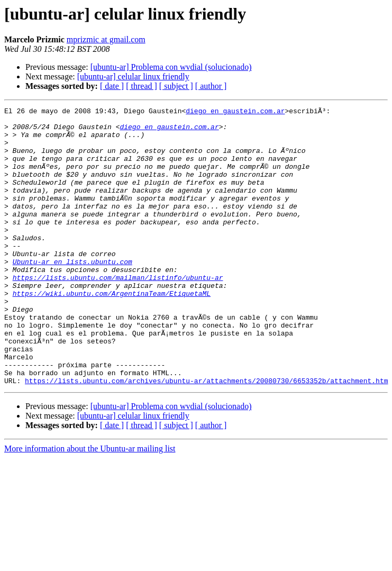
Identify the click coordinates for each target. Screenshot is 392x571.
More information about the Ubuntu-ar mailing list (90, 504)
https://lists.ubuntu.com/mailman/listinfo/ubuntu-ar (118, 312)
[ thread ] (142, 86)
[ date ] (112, 86)
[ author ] (211, 86)
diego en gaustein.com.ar (235, 112)
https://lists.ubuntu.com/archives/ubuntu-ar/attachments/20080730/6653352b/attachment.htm (206, 436)
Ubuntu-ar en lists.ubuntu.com (72, 293)
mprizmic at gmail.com (106, 39)
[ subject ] (176, 86)
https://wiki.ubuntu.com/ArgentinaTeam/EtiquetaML (112, 331)
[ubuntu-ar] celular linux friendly (133, 76)
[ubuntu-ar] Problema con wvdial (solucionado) (171, 67)
